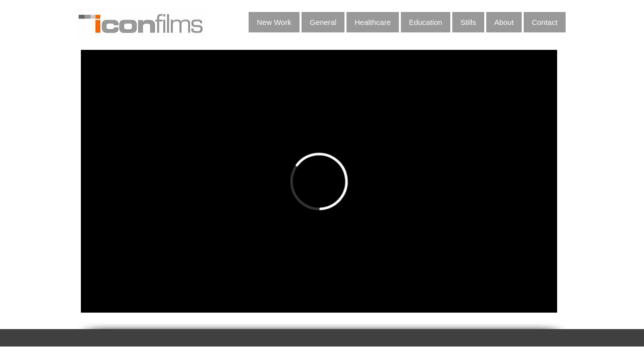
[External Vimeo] (319, 181)
